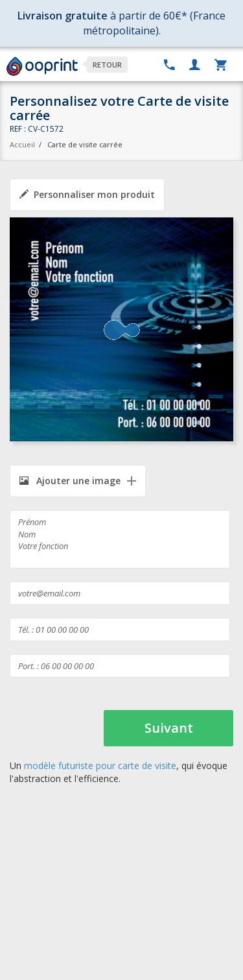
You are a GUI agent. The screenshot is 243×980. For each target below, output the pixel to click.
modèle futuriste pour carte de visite (100, 766)
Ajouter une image (70, 481)
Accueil (22, 144)
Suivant (169, 728)
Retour (107, 65)
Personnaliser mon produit (87, 194)
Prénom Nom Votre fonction (120, 539)
